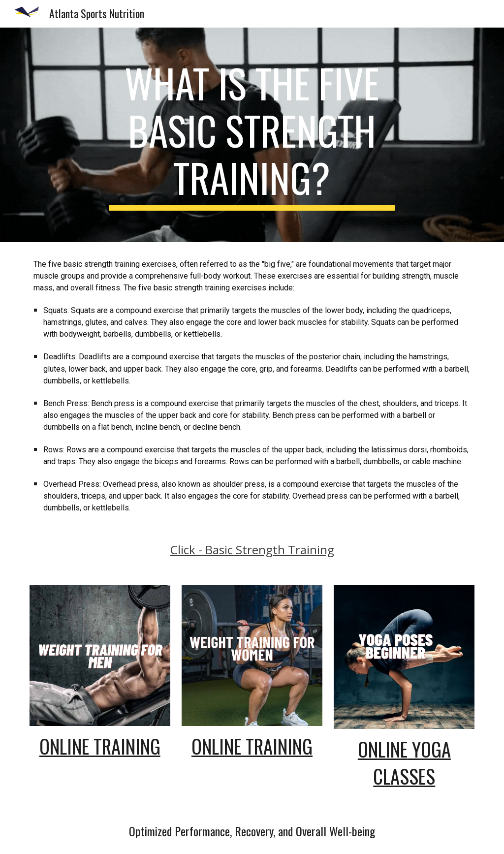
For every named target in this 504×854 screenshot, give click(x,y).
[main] (252, 135)
